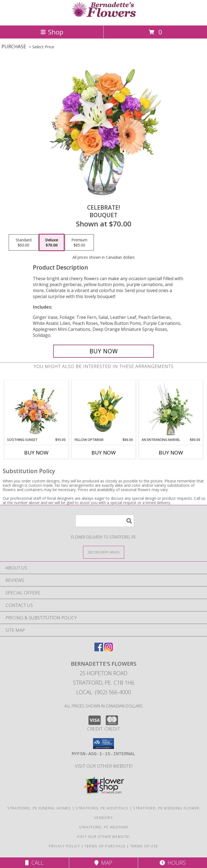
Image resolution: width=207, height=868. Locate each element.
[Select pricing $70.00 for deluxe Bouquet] (52, 242)
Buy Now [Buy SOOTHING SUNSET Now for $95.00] (36, 453)
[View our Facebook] (99, 650)
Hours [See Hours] (173, 863)
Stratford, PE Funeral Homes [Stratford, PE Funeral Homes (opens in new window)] (39, 808)
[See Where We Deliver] (104, 552)
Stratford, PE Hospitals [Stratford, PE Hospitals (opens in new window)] (102, 808)
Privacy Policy (64, 846)
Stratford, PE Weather (103, 827)
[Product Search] (105, 521)
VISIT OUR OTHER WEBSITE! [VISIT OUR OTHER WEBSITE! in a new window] (104, 766)
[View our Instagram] (109, 650)
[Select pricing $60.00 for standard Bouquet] (24, 242)
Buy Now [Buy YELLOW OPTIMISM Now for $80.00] (104, 453)
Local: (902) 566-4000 (104, 692)
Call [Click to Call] (34, 863)
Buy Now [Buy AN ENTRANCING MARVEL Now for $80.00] (171, 453)
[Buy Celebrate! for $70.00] (104, 351)
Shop (52, 32)
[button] (103, 744)
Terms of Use (144, 846)
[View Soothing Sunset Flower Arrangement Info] (36, 409)
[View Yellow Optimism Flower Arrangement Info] (103, 409)
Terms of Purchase (105, 846)
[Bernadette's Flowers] (104, 17)
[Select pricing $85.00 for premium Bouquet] (79, 242)
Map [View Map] (103, 863)
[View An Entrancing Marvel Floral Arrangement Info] (171, 409)
